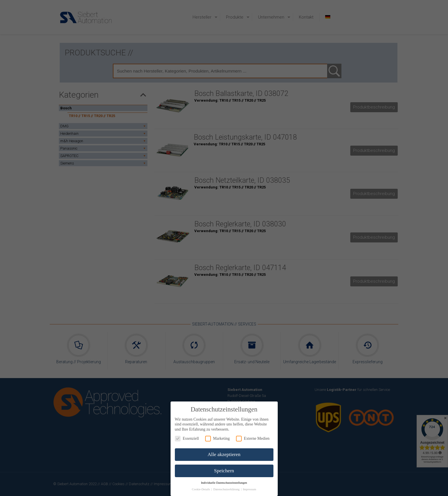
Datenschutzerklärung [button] (227, 489)
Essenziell (187, 438)
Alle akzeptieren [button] (224, 454)
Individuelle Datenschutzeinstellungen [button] (224, 483)
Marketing (217, 438)
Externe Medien (253, 438)
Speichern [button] (224, 471)
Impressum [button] (250, 489)
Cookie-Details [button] (201, 489)
